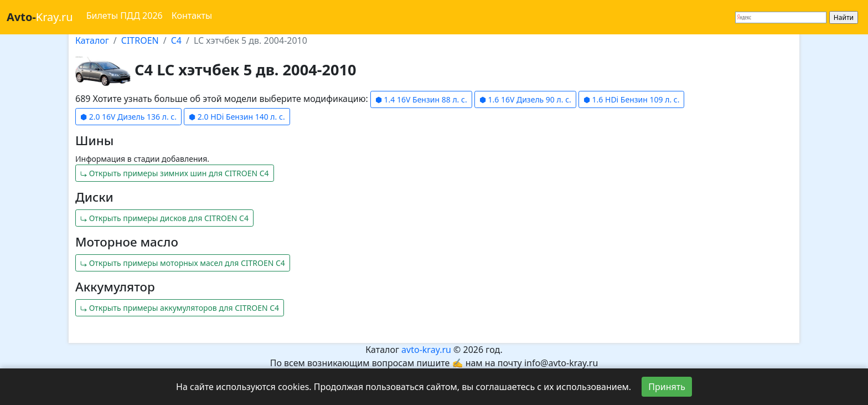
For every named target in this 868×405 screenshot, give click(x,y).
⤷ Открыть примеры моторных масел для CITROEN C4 (183, 263)
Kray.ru (40, 17)
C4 (176, 40)
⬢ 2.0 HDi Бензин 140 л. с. (237, 117)
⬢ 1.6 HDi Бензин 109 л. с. (632, 99)
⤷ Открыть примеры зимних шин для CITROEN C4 (175, 173)
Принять (667, 387)
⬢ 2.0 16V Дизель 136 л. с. (128, 117)
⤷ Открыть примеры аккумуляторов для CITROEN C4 (180, 308)
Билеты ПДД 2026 (125, 16)
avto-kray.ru (426, 350)
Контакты (192, 16)
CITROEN (140, 40)
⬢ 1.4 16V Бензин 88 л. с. (421, 99)
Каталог (92, 40)
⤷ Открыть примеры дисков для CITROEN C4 (164, 218)
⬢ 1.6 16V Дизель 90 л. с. (525, 99)
